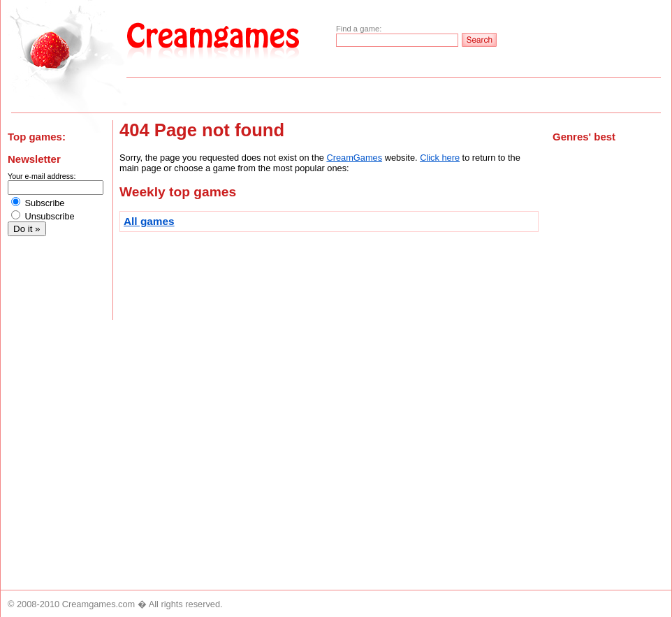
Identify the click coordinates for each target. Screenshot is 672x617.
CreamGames (354, 158)
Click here (440, 158)
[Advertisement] (608, 380)
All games (149, 221)
